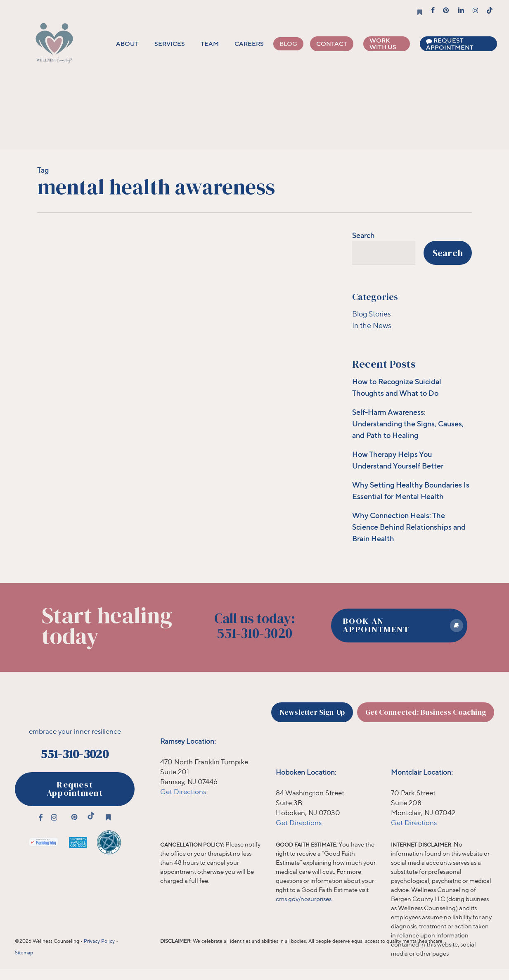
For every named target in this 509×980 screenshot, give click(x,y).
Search (363, 235)
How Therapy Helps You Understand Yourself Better (398, 460)
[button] (399, 626)
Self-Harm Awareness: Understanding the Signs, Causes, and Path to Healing (408, 423)
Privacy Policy (99, 941)
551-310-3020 (75, 754)
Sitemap (24, 953)
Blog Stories (372, 314)
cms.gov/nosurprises (304, 899)
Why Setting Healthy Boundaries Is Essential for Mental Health (411, 490)
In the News (372, 325)
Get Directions (183, 791)
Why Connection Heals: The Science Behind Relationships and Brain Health (409, 527)
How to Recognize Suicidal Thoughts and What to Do (397, 387)
